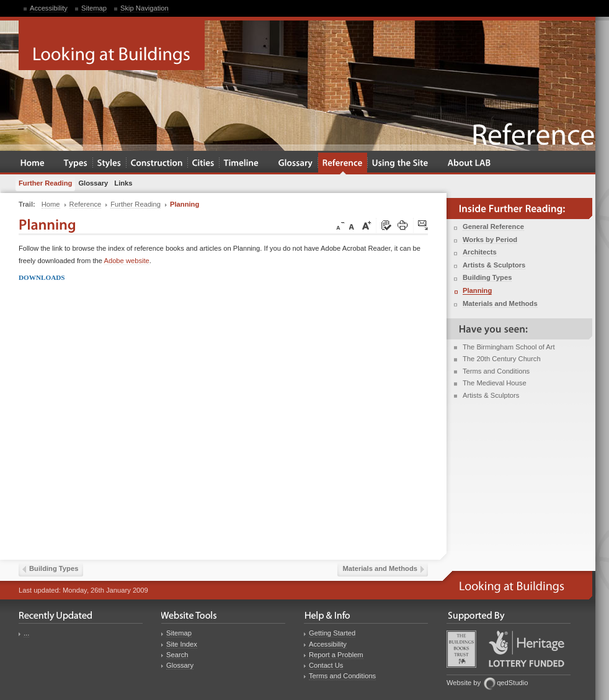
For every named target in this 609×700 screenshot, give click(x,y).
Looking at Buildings (112, 45)
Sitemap (94, 8)
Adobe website (126, 261)
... (26, 633)
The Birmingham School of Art (509, 347)
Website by (464, 683)
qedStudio (512, 683)
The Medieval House (495, 383)
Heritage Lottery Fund (527, 649)
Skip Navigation (144, 8)
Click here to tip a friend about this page (424, 226)
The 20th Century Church (502, 359)
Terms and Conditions (496, 371)
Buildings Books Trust (461, 649)
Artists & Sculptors (491, 395)
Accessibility (49, 8)
